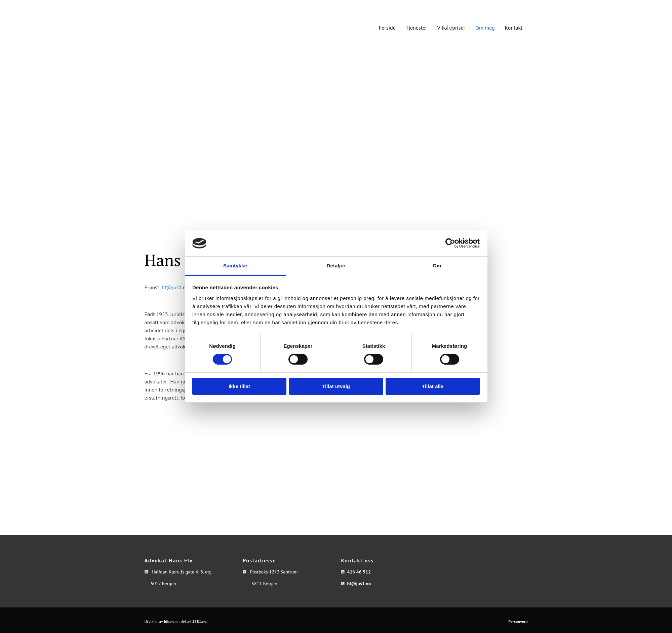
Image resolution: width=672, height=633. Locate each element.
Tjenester (417, 28)
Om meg (485, 28)
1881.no (199, 621)
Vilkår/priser (451, 28)
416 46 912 (359, 572)
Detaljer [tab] (336, 266)
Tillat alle (433, 386)
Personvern (518, 621)
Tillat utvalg (336, 386)
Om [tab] (437, 266)
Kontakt (514, 28)
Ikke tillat (239, 386)
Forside (387, 28)
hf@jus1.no (175, 287)
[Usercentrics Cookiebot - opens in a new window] (450, 243)
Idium (169, 621)
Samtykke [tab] (235, 266)
